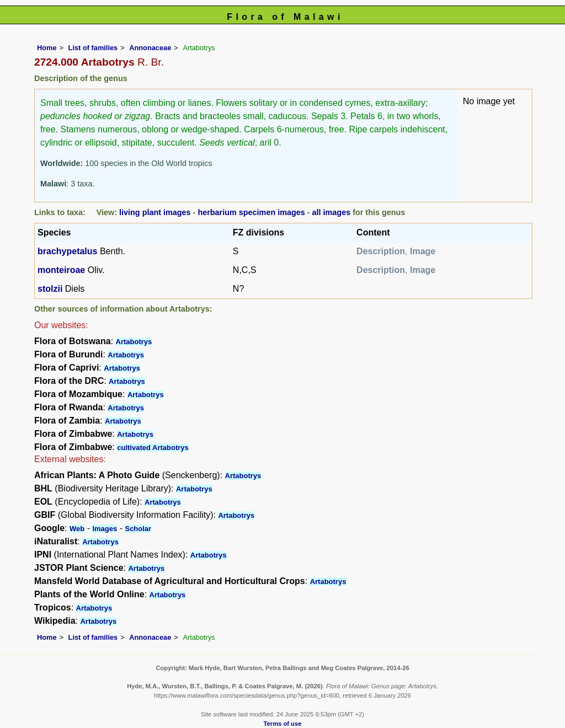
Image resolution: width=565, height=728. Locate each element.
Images (105, 529)
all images (332, 212)
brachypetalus (67, 251)
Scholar (138, 529)
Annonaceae (150, 48)
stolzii (50, 289)
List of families (93, 48)
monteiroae (61, 270)
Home (47, 48)
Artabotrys (134, 342)
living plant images (155, 212)
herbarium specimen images (251, 212)
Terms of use (283, 724)
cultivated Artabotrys (153, 448)
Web (77, 529)
